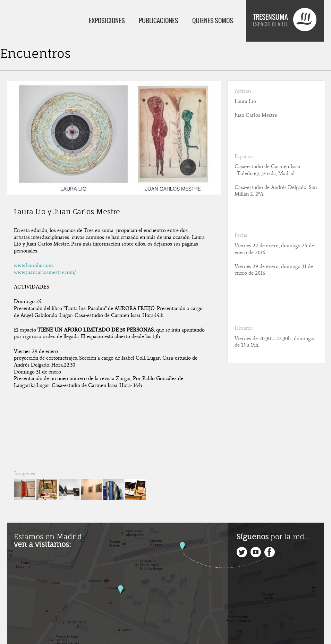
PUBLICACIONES (159, 21)
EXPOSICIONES (107, 21)
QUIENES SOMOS (213, 21)
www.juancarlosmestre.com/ (45, 272)
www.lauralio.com (33, 265)
